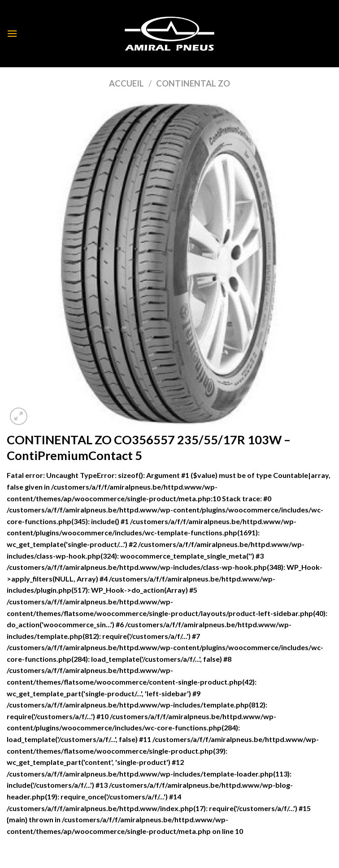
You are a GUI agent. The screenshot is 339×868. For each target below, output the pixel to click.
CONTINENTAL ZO (193, 83)
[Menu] (12, 33)
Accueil (126, 83)
